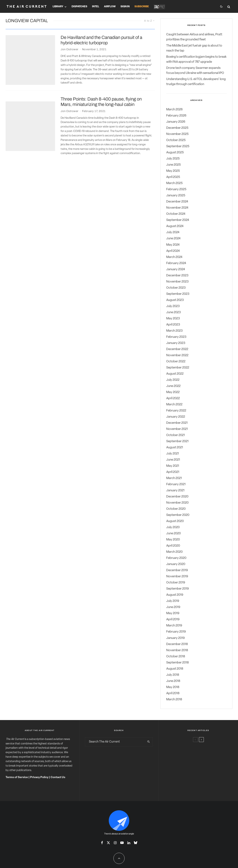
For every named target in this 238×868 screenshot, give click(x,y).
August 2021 (175, 447)
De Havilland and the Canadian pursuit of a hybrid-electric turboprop (101, 40)
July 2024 (173, 232)
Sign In (125, 7)
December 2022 (177, 349)
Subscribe (142, 7)
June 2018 (173, 681)
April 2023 (173, 325)
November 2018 (177, 650)
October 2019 (176, 583)
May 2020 (173, 540)
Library (58, 7)
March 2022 (174, 405)
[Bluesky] (136, 843)
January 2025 (176, 196)
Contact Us (58, 777)
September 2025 (178, 146)
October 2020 (176, 509)
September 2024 (178, 220)
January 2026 (176, 122)
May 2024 (173, 245)
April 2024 (173, 251)
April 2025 (173, 177)
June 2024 (173, 238)
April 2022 (173, 398)
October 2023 (176, 288)
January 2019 (175, 638)
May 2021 (173, 466)
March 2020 (174, 552)
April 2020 (173, 546)
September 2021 (177, 441)
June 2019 (173, 607)
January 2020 (176, 564)
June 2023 (173, 312)
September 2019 (177, 589)
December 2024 (177, 202)
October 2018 (176, 656)
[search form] (115, 742)
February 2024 (176, 263)
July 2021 (173, 454)
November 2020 (177, 503)
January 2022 (176, 417)
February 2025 (176, 189)
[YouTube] (122, 843)
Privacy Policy (39, 777)
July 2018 (173, 675)
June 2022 (173, 386)
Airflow (110, 7)
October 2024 (176, 214)
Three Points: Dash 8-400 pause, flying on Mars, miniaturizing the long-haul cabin (101, 102)
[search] (149, 742)
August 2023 (175, 300)
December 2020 (177, 497)
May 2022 (173, 392)
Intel (96, 7)
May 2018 (173, 687)
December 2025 (177, 128)
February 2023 (176, 337)
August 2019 (175, 595)
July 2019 (173, 601)
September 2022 (178, 368)
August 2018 (175, 669)
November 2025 (177, 134)
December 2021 (177, 423)
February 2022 (176, 411)
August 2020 (175, 521)
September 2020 (178, 515)
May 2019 (173, 613)
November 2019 (177, 576)
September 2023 (178, 294)
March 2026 (174, 110)
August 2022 (175, 374)
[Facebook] (102, 843)
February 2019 (176, 632)
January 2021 (175, 490)
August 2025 (175, 153)
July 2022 (173, 380)
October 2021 (176, 435)
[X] (108, 843)
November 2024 (177, 208)
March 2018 (174, 699)
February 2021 (176, 484)
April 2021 (173, 472)
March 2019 (174, 626)
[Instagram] (115, 843)
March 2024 (174, 257)
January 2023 (176, 343)
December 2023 (177, 276)
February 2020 (176, 558)
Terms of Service (17, 777)
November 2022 (177, 355)
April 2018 (173, 693)
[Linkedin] (129, 843)
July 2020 (173, 527)
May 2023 (173, 319)
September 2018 (177, 663)
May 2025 (173, 171)
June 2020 (173, 533)
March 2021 (174, 478)
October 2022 (176, 362)
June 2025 (173, 165)
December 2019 (177, 570)
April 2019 (173, 619)
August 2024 (175, 226)
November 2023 (177, 282)
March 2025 (174, 183)
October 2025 (176, 140)
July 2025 (173, 159)
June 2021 (173, 460)
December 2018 (177, 644)
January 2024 (176, 269)
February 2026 (176, 116)
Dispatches (79, 7)
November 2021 (177, 429)
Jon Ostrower (69, 50)
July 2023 (173, 306)
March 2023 (174, 331)
